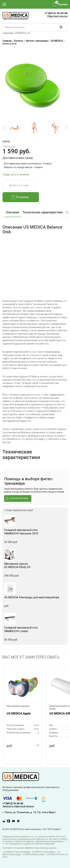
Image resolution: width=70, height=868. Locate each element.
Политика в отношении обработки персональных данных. (30, 848)
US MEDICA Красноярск (34, 854)
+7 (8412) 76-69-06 (56, 13)
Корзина (63, 4)
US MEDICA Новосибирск (44, 852)
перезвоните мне (17, 498)
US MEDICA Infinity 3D (35, 566)
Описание (13, 212)
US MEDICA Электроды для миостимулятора (32, 597)
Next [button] (66, 128)
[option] (14, 128)
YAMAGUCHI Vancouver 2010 (35, 532)
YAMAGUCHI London (35, 629)
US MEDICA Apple (19, 713)
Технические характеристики (43, 212)
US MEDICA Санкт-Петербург (17, 852)
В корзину (20, 197)
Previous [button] (5, 128)
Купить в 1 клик (19, 185)
